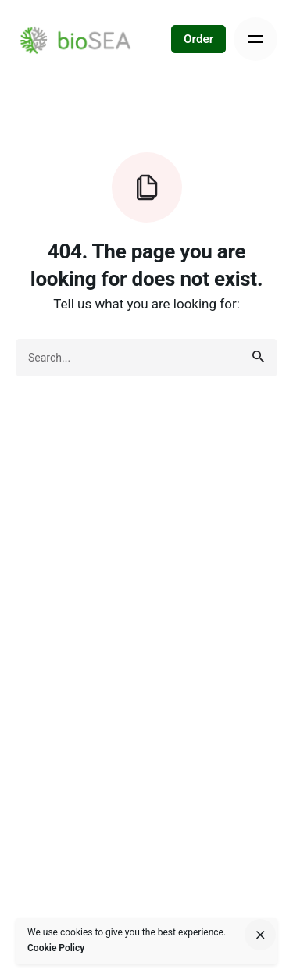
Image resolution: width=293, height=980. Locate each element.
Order (198, 39)
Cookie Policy (56, 948)
